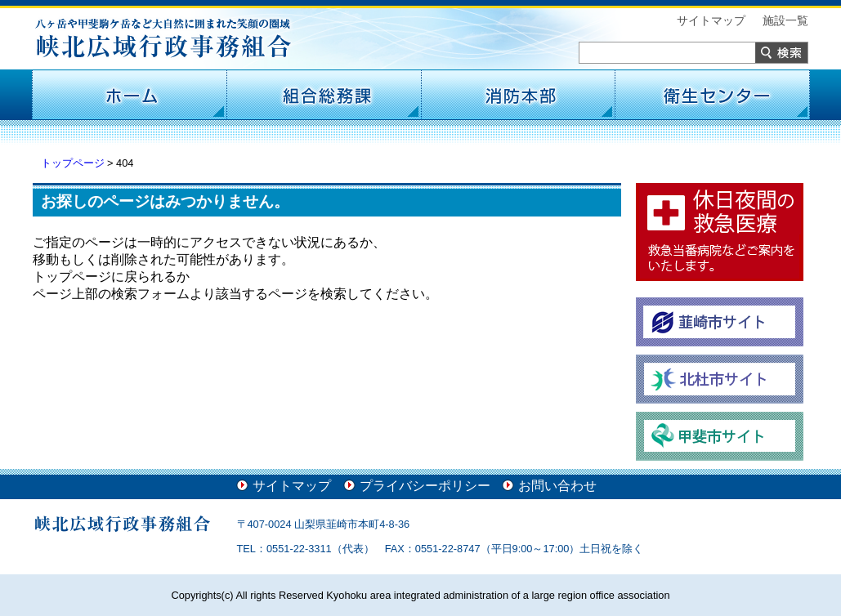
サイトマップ (711, 20)
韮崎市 (720, 322)
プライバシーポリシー (425, 486)
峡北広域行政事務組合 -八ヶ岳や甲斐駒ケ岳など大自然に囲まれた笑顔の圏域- (163, 39)
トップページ (73, 163)
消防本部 (518, 95)
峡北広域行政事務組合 (123, 524)
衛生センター (713, 95)
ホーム (129, 95)
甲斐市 (720, 436)
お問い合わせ (557, 486)
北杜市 (720, 379)
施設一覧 (785, 20)
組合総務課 (324, 95)
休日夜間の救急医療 (720, 232)
